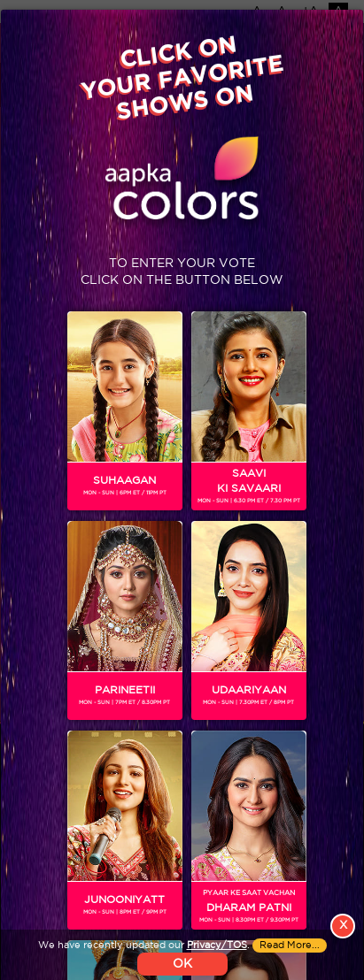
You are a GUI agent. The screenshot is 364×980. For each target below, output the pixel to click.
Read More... (290, 946)
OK (182, 964)
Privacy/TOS (217, 946)
